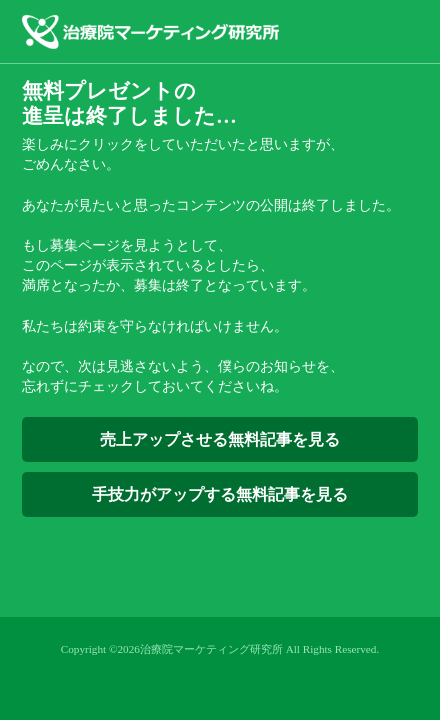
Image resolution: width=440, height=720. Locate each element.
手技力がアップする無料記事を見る (220, 494)
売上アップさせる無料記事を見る (220, 439)
